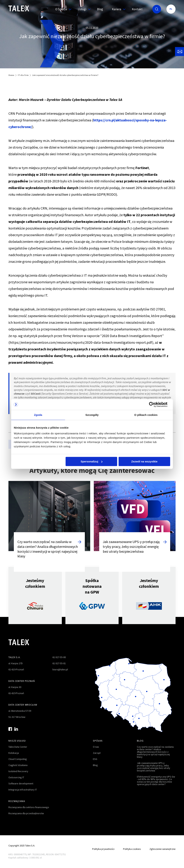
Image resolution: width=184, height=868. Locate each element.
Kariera (117, 9)
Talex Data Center (18, 747)
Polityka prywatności (103, 849)
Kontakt (137, 9)
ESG (95, 759)
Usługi (83, 9)
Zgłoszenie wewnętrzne (163, 849)
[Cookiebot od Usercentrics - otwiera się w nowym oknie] (154, 405)
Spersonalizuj (92, 461)
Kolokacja (14, 753)
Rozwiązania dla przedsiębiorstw (26, 813)
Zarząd (97, 753)
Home (11, 75)
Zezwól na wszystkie (144, 461)
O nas (96, 747)
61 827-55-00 (59, 657)
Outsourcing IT (16, 777)
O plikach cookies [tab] (146, 415)
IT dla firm (23, 75)
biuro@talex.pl (60, 669)
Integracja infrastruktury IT (23, 790)
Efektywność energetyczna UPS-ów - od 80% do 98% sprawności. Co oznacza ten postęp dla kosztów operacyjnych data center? (156, 780)
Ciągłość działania (18, 765)
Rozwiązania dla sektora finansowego (29, 807)
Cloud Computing (18, 759)
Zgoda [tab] (38, 415)
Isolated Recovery (18, 771)
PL (171, 9)
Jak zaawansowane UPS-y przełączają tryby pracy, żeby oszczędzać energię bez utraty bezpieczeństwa (154, 767)
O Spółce (62, 9)
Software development (21, 783)
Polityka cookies (132, 849)
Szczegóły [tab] (92, 415)
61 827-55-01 (59, 663)
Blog (100, 9)
